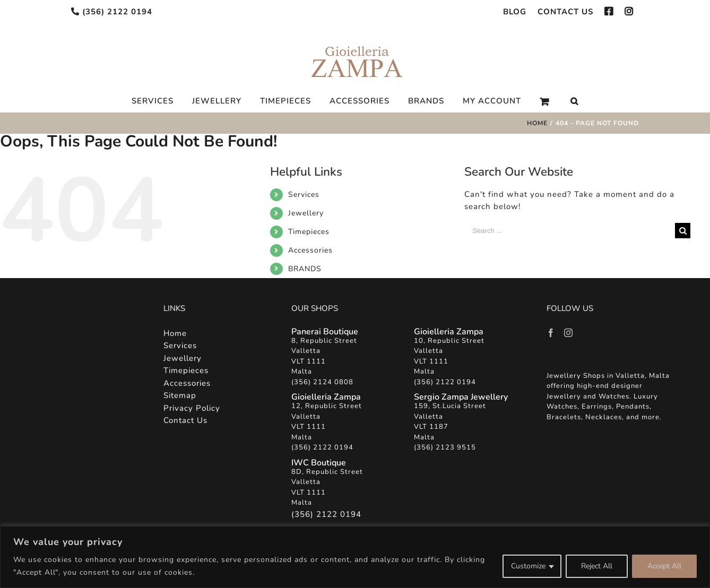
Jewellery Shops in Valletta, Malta (608, 376)
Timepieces (309, 232)
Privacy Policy (192, 408)
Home (175, 333)
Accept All (664, 566)
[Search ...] (570, 231)
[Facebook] (551, 333)
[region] (355, 557)
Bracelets (564, 417)
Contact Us (185, 420)
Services (304, 194)
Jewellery (306, 213)
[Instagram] (569, 333)
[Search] (574, 101)
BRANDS (305, 269)
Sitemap (180, 395)
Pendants (633, 407)
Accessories (310, 250)
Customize (528, 566)
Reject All (597, 566)
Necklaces (604, 417)
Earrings (597, 407)
